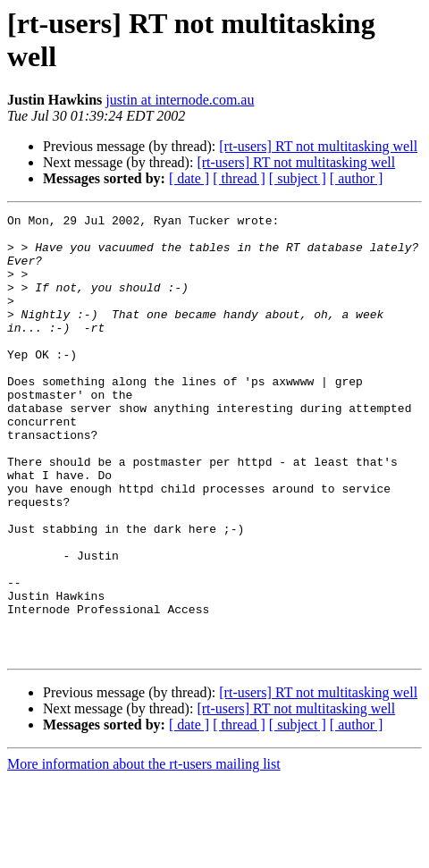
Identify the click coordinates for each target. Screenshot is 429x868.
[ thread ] (239, 178)
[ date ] (189, 178)
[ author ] (357, 178)
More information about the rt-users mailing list (144, 852)
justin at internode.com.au (180, 100)
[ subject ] (298, 178)
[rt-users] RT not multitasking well (318, 146)
